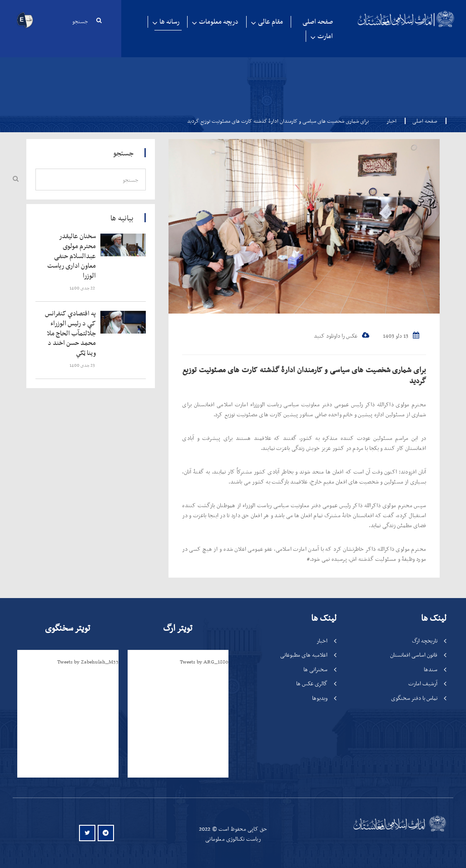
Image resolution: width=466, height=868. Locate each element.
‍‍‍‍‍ (71, 256)
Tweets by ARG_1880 (204, 662)
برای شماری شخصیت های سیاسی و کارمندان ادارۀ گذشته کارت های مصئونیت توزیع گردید (304, 375)
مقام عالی (270, 22)
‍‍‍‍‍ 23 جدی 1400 (83, 365)
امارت (325, 36)
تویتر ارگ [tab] (178, 628)
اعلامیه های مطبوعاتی (304, 655)
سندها (431, 669)
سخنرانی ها (315, 669)
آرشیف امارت (423, 683)
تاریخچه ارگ (425, 641)
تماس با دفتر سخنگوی (414, 698)
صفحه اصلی (318, 22)
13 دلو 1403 (401, 336)
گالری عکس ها (312, 683)
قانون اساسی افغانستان (414, 655)
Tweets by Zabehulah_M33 (88, 662)
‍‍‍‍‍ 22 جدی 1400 (83, 288)
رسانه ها (169, 22)
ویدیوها (320, 698)
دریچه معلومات (219, 22)
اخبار (392, 121)
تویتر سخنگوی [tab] (67, 628)
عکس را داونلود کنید (342, 336)
